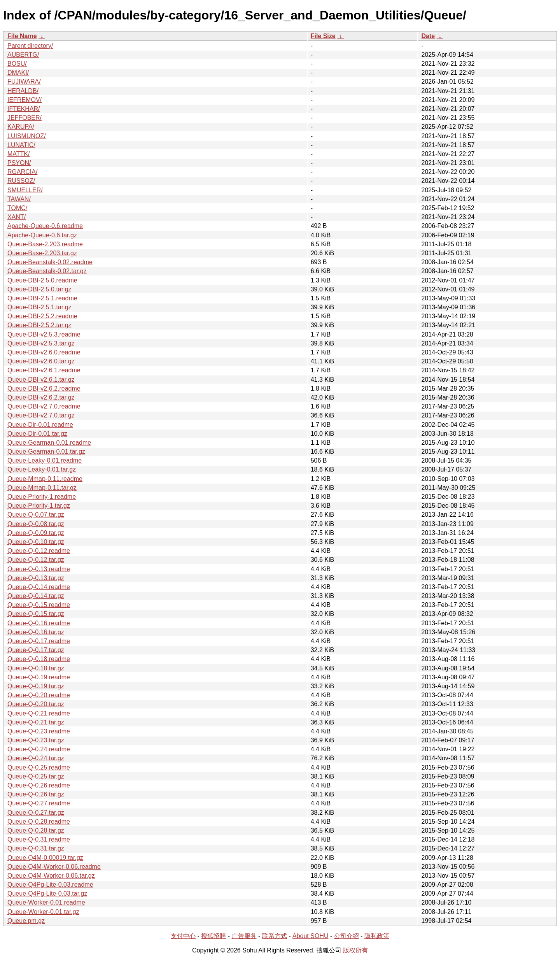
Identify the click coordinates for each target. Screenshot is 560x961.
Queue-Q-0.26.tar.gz (36, 794)
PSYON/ (19, 163)
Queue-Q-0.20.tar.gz (36, 704)
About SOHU (310, 936)
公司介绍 (346, 936)
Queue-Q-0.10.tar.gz (36, 542)
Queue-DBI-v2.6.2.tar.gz (41, 397)
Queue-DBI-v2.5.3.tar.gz (41, 343)
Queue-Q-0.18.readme (39, 659)
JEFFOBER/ (24, 118)
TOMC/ (17, 208)
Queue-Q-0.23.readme (39, 731)
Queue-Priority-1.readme (42, 497)
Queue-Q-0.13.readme (39, 569)
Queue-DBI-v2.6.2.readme (44, 388)
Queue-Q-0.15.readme (39, 605)
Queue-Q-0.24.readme (39, 749)
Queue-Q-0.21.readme (39, 713)
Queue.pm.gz (26, 921)
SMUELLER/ (25, 190)
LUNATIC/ (21, 145)
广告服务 (244, 936)
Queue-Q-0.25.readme (39, 767)
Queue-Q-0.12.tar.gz (36, 560)
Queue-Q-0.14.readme (39, 587)
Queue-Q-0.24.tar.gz (36, 758)
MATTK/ (18, 154)
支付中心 (183, 936)
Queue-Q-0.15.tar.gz (36, 614)
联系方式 (275, 936)
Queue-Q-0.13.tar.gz (36, 578)
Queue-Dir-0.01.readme (40, 425)
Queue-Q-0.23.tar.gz (36, 740)
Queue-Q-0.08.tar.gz (36, 524)
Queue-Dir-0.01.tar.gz (37, 434)
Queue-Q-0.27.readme (39, 803)
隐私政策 (377, 936)
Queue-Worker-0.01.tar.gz (43, 912)
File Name (22, 36)
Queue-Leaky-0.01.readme (45, 460)
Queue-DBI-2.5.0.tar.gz (39, 289)
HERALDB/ (23, 91)
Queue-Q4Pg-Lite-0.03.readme (50, 885)
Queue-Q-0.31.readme (39, 839)
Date (428, 36)
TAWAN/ (19, 199)
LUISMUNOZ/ (27, 136)
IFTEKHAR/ (24, 109)
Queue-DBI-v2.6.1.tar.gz (41, 380)
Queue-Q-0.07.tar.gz (36, 515)
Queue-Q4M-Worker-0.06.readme (54, 867)
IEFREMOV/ (24, 100)
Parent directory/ (30, 46)
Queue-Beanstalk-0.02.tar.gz (47, 271)
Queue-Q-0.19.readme (39, 677)
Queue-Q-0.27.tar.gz (36, 813)
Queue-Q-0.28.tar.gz (36, 830)
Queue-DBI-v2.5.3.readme (44, 334)
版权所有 (355, 950)
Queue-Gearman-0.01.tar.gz (46, 452)
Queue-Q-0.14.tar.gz (36, 596)
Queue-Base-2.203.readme (45, 244)
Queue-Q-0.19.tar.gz (36, 686)
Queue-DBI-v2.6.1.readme (44, 370)
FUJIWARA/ (24, 82)
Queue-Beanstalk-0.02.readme (50, 262)
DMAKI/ (18, 73)
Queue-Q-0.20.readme (39, 695)
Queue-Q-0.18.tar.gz (36, 668)
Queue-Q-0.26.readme (39, 785)
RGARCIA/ (22, 172)
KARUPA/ (21, 127)
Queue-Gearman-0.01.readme (49, 443)
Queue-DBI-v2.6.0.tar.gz (41, 361)
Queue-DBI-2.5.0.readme (42, 280)
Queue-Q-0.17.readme (39, 641)
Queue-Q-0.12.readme (39, 551)
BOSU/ (17, 64)
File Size (323, 36)
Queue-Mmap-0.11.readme (45, 479)
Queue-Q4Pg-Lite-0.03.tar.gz (47, 893)
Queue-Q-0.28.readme (39, 822)
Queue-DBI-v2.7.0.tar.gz (41, 415)
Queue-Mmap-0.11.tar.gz (42, 488)
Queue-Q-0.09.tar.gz (36, 533)
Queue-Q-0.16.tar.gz (36, 632)
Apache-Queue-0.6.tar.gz (42, 235)
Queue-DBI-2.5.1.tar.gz (39, 307)
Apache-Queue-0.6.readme (45, 226)
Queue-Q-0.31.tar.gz (36, 848)
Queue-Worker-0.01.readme (46, 902)
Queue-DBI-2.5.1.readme (42, 298)
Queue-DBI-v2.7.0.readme (44, 406)
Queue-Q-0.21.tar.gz (36, 722)
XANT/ (17, 217)
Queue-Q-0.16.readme (39, 623)
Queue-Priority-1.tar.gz (39, 506)
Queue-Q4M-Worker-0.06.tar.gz (51, 876)
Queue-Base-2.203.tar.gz (42, 253)
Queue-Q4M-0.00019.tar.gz (45, 858)
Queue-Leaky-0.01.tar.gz (42, 469)
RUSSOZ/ (21, 181)
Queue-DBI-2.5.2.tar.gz (39, 325)
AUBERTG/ (23, 55)
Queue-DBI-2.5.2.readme (42, 316)
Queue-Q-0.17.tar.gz (36, 650)
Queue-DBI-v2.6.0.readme (44, 352)
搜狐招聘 (213, 936)
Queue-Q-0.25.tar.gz (36, 776)
